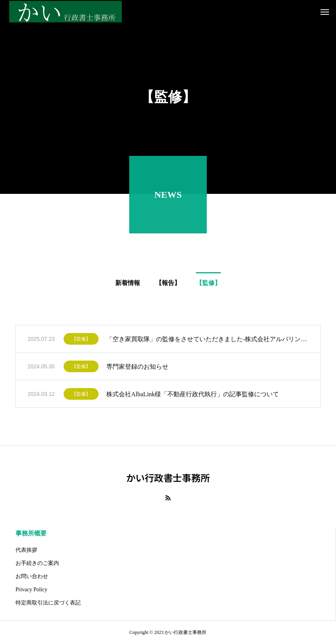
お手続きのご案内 (37, 563)
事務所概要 (31, 533)
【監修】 (81, 341)
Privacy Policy (31, 590)
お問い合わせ (32, 576)
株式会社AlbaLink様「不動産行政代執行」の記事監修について (193, 396)
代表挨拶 (26, 550)
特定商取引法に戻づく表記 (48, 603)
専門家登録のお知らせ (137, 368)
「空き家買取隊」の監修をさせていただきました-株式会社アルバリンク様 (207, 341)
